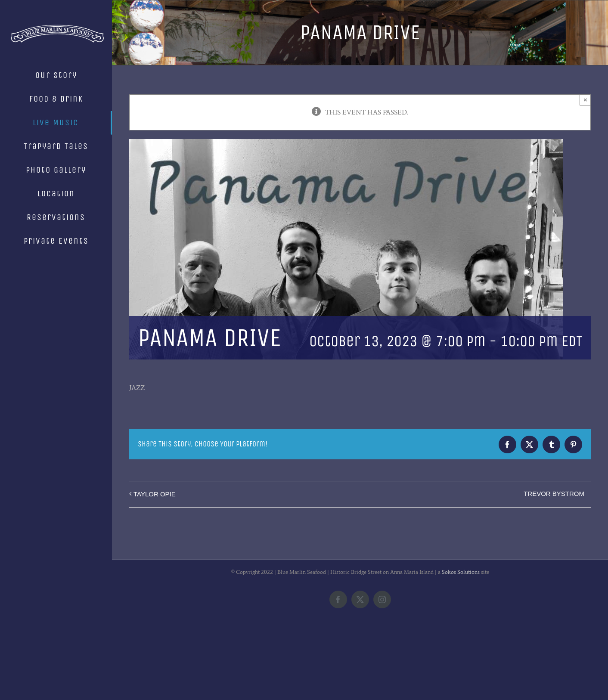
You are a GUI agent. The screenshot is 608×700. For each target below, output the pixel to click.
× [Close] (585, 100)
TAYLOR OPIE (155, 494)
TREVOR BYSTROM (554, 494)
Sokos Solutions (461, 642)
